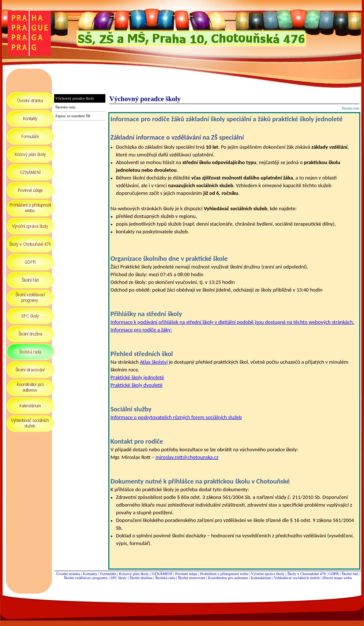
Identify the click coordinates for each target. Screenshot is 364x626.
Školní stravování (192, 578)
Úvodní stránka (68, 574)
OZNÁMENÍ (162, 574)
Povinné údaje (186, 574)
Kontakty (90, 574)
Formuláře (108, 574)
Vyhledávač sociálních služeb (297, 578)
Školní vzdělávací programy (86, 578)
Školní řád (350, 574)
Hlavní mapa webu (337, 578)
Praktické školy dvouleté (136, 385)
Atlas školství (154, 362)
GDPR (334, 574)
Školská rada (165, 578)
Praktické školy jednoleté (137, 377)
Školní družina (141, 578)
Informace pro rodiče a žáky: (141, 330)
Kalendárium (261, 578)
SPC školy (119, 578)
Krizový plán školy (134, 574)
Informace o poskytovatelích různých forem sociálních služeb (176, 417)
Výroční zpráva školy (268, 574)
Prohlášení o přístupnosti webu (224, 574)
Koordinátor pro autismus (228, 578)
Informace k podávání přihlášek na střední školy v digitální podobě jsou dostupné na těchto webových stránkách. (232, 322)
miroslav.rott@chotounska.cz (187, 457)
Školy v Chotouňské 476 (306, 574)
